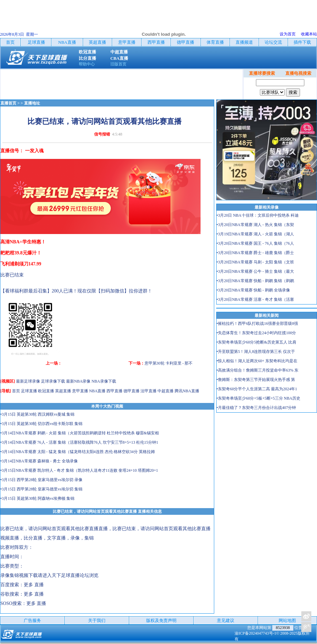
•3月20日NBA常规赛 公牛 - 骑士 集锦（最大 (255, 271)
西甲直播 (114, 391)
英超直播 (63, 391)
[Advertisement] (158, 15)
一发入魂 (34, 151)
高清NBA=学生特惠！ (23, 242)
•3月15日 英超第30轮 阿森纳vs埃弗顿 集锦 (37, 498)
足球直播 (29, 391)
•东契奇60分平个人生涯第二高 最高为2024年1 (257, 389)
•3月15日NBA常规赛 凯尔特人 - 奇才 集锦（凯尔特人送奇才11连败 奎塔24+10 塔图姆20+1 (79, 470)
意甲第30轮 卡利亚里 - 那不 (169, 363)
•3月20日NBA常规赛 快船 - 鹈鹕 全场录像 (253, 290)
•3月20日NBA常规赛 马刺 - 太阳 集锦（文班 (255, 262)
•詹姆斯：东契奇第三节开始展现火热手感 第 (256, 380)
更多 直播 (34, 585)
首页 (16, 391)
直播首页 (8, 103)
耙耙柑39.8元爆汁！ (21, 253)
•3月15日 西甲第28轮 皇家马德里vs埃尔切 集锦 (41, 489)
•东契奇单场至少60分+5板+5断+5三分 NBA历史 (258, 398)
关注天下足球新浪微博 (306, 616)
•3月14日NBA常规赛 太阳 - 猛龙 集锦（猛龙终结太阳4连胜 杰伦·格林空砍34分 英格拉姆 (78, 452)
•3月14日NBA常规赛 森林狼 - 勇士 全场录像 (39, 461)
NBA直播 (97, 391)
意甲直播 (80, 391)
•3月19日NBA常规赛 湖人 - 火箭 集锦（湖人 (255, 234)
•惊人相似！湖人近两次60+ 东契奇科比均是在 (257, 361)
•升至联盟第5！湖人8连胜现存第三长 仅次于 (256, 352)
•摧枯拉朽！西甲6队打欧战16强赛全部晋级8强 (257, 324)
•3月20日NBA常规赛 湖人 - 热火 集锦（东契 (255, 225)
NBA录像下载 (104, 381)
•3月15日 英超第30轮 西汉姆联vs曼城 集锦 (37, 414)
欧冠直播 (46, 391)
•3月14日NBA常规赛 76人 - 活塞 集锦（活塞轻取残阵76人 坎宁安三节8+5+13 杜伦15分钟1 (79, 442)
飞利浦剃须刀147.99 (21, 264)
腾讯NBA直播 (187, 391)
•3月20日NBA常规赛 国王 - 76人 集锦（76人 (255, 243)
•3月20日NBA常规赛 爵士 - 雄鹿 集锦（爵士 (255, 253)
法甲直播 (148, 391)
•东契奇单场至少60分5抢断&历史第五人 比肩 (256, 342)
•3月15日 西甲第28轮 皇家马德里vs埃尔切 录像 (41, 480)
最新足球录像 (28, 381)
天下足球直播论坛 (70, 575)
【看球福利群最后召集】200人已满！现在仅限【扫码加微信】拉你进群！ (76, 291)
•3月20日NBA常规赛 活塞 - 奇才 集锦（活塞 (255, 299)
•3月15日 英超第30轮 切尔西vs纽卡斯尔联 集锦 (41, 424)
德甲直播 (131, 391)
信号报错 (102, 134)
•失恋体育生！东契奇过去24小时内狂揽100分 (256, 333)
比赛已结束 (12, 275)
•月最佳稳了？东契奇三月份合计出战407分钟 (256, 408)
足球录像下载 (53, 381)
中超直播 (166, 391)
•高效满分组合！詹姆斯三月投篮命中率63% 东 (257, 370)
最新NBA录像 (78, 381)
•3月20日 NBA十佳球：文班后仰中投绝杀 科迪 (258, 215)
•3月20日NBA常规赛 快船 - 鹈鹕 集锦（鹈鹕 (255, 281)
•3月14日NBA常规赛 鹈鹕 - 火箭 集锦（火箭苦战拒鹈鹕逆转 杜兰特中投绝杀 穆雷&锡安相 (80, 433)
